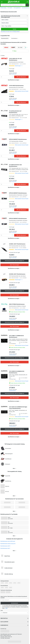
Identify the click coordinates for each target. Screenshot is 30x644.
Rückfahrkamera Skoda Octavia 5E (8, 544)
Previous (2, 47)
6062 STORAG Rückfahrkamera (19, 305)
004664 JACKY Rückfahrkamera (19, 245)
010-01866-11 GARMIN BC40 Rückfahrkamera (19, 338)
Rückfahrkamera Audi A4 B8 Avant (8, 541)
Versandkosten (14, 74)
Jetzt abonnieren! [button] (15, 603)
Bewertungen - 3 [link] (19, 280)
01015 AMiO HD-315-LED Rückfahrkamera (19, 60)
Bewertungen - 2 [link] (19, 66)
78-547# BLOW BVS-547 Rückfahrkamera (19, 113)
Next (28, 47)
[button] (27, 5)
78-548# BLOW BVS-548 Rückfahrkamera (19, 167)
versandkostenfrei (12, 319)
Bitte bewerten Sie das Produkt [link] (22, 91)
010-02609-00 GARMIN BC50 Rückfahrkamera (19, 374)
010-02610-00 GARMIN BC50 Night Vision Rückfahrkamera (19, 409)
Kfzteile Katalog (3, 8)
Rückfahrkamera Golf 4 (5, 546)
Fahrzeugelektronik (17, 8)
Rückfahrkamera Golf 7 (5, 548)
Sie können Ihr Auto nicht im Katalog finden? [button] (10, 32)
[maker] (15, 20)
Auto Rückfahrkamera (26, 8)
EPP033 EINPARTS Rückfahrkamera (19, 140)
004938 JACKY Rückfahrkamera (19, 275)
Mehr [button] (7, 608)
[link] (27, 2)
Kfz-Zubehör (10, 8)
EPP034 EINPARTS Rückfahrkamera (19, 219)
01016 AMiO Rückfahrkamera (19, 87)
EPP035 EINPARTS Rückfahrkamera (19, 194)
